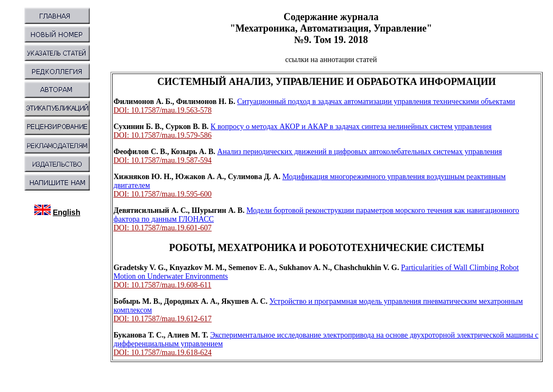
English (67, 212)
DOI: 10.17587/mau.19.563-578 (162, 110)
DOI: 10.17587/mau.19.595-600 (162, 194)
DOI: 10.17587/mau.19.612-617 (162, 319)
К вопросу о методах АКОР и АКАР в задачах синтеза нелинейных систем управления (351, 127)
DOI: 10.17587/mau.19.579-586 (162, 135)
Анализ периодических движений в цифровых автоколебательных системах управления (360, 152)
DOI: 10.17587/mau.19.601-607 (162, 228)
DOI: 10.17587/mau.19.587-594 (162, 160)
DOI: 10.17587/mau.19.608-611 (162, 285)
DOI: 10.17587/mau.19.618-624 (162, 353)
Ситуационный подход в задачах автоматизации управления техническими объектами (376, 102)
